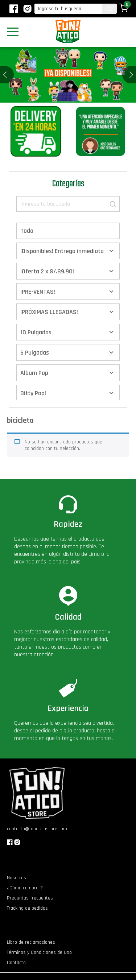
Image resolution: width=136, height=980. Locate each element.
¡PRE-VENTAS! (38, 292)
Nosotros (17, 878)
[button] (131, 75)
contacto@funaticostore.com (37, 829)
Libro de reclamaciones (31, 942)
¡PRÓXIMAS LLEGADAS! (49, 312)
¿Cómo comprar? (25, 888)
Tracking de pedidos (27, 908)
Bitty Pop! (33, 393)
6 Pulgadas (35, 353)
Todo (27, 231)
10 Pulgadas (36, 332)
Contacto (16, 963)
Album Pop (34, 373)
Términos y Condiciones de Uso (39, 952)
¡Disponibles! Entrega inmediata (62, 251)
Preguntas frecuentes (30, 898)
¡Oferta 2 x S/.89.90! (47, 271)
